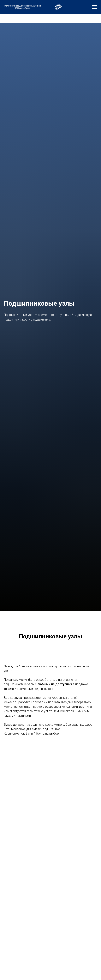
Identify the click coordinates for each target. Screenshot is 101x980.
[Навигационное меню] (94, 7)
